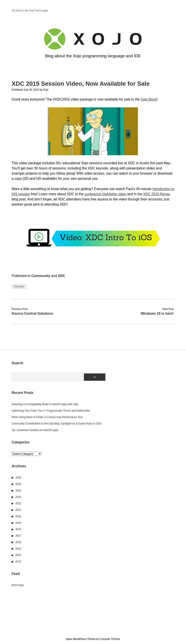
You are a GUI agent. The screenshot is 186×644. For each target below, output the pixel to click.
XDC (61, 276)
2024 (18, 491)
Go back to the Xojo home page (30, 11)
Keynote (19, 286)
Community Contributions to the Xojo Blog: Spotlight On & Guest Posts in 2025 (57, 424)
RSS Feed (18, 585)
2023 (18, 497)
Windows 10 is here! (157, 313)
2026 (18, 478)
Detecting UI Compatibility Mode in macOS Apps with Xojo (45, 404)
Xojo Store (149, 99)
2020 (18, 516)
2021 (18, 510)
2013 (18, 562)
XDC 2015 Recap (157, 194)
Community (41, 276)
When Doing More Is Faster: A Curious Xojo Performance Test (47, 417)
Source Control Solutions (32, 313)
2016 (18, 542)
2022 (18, 503)
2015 (18, 549)
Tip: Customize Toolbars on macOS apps (35, 430)
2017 (18, 536)
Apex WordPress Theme (81, 639)
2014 (18, 555)
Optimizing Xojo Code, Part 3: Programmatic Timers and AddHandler (51, 411)
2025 (18, 484)
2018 (18, 529)
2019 (18, 523)
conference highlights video (105, 194)
